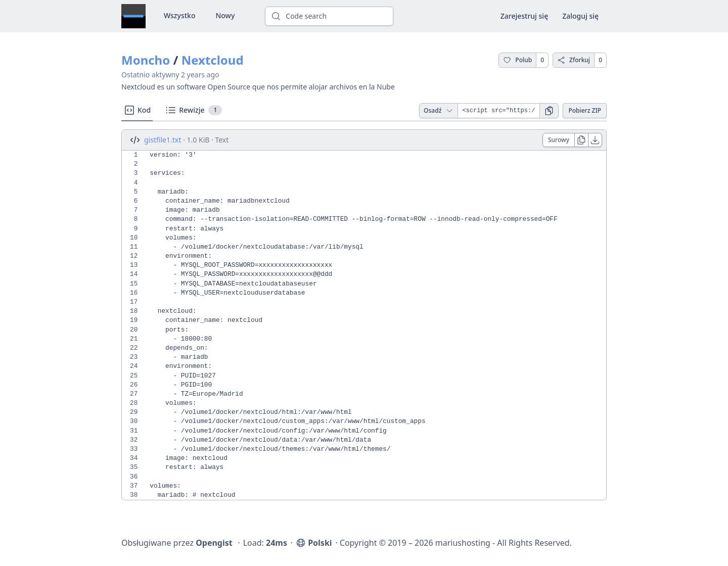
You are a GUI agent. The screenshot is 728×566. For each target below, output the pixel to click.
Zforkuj (574, 60)
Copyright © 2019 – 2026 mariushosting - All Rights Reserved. (456, 543)
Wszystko (179, 15)
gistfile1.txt (163, 140)
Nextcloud (213, 60)
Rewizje (193, 110)
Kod (137, 110)
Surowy (559, 140)
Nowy (225, 15)
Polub (517, 60)
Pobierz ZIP (585, 110)
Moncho (146, 60)
